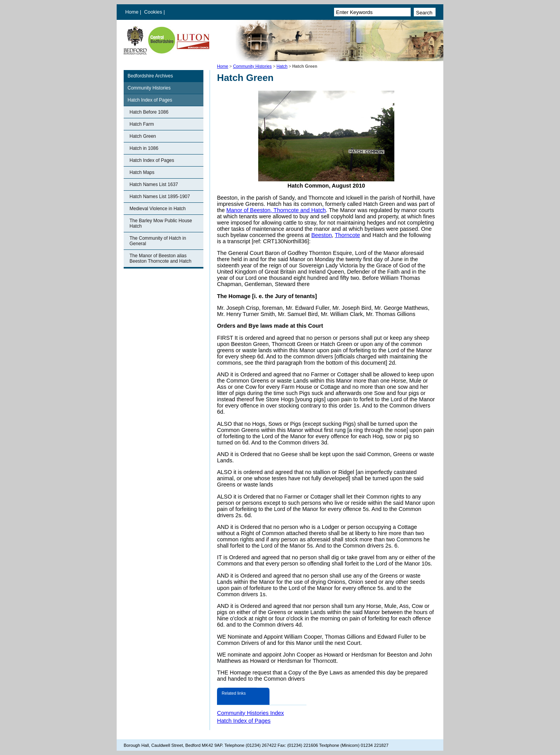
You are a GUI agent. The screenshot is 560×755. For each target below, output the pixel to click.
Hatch (282, 66)
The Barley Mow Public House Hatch (161, 223)
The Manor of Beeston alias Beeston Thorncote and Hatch (160, 258)
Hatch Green (143, 136)
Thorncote (347, 235)
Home (132, 12)
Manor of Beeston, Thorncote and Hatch (276, 210)
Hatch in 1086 (144, 148)
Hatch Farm (142, 124)
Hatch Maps (142, 172)
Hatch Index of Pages (150, 100)
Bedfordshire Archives (150, 76)
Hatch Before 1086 (149, 112)
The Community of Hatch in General (158, 241)
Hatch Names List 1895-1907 (160, 197)
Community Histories (252, 66)
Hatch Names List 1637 (154, 184)
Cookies (154, 12)
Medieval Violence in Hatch (158, 209)
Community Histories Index (250, 713)
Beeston (321, 235)
